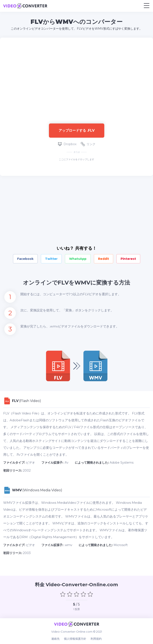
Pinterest (128, 259)
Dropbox (67, 144)
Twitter (51, 259)
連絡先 (55, 639)
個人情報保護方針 (75, 639)
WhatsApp (78, 259)
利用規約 (96, 639)
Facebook (25, 259)
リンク (88, 144)
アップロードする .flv (77, 130)
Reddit (104, 259)
